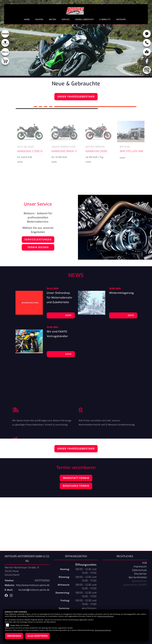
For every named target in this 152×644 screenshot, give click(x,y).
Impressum (140, 567)
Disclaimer (140, 574)
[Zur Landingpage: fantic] (5, 52)
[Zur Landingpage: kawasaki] (5, 34)
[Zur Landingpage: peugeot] (5, 43)
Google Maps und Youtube (20, 625)
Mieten (53, 20)
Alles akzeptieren (37, 636)
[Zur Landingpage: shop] (5, 61)
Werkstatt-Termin (76, 478)
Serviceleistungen (38, 240)
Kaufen (39, 20)
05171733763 (42, 581)
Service (66, 20)
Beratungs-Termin (76, 486)
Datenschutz (140, 570)
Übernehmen (14, 636)
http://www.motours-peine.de (33, 585)
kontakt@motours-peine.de (34, 590)
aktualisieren (139, 581)
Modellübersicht (85, 20)
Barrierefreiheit (138, 577)
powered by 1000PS (135, 585)
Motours (121, 20)
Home (27, 20)
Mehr (68, 315)
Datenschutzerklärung (106, 616)
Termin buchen (38, 247)
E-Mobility (105, 20)
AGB (144, 563)
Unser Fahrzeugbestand (76, 97)
